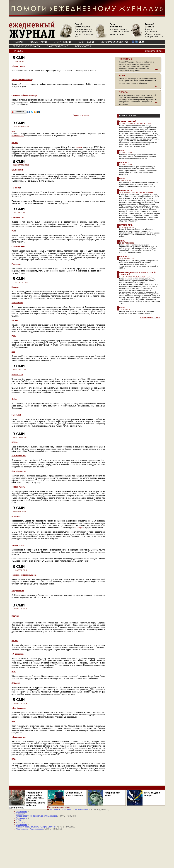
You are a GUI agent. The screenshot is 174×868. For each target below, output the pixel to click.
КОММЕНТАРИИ (38, 42)
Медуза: (15, 616)
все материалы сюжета (150, 317)
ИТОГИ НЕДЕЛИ (62, 42)
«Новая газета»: (19, 487)
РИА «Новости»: (19, 471)
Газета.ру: (16, 415)
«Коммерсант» (18, 246)
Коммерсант (17, 170)
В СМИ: (122, 76)
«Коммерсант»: (19, 456)
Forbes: (15, 320)
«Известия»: (17, 303)
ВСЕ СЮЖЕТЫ (83, 46)
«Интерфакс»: (18, 654)
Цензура (18, 51)
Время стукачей (128, 122)
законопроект (18, 136)
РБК (13, 131)
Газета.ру (16, 264)
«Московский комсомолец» (24, 95)
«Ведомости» (18, 217)
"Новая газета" (18, 545)
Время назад (126, 190)
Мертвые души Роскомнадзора (30, 829)
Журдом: (16, 683)
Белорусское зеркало (26, 46)
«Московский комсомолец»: (24, 575)
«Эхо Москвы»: (19, 708)
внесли (79, 147)
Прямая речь (126, 225)
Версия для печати (81, 115)
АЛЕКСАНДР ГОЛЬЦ (143, 277)
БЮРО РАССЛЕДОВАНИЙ (114, 42)
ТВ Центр (16, 188)
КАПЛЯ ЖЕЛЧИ (86, 42)
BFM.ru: (15, 442)
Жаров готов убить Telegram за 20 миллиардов (36, 816)
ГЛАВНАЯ (18, 42)
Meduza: (15, 287)
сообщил (79, 527)
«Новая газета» (19, 66)
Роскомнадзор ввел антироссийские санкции (69, 809)
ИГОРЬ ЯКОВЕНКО (142, 124)
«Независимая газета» (22, 80)
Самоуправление (57, 46)
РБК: (14, 336)
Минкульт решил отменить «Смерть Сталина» (36, 827)
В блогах (124, 163)
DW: (13, 352)
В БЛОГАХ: (124, 92)
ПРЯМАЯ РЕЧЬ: (126, 59)
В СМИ (122, 151)
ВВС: (14, 672)
